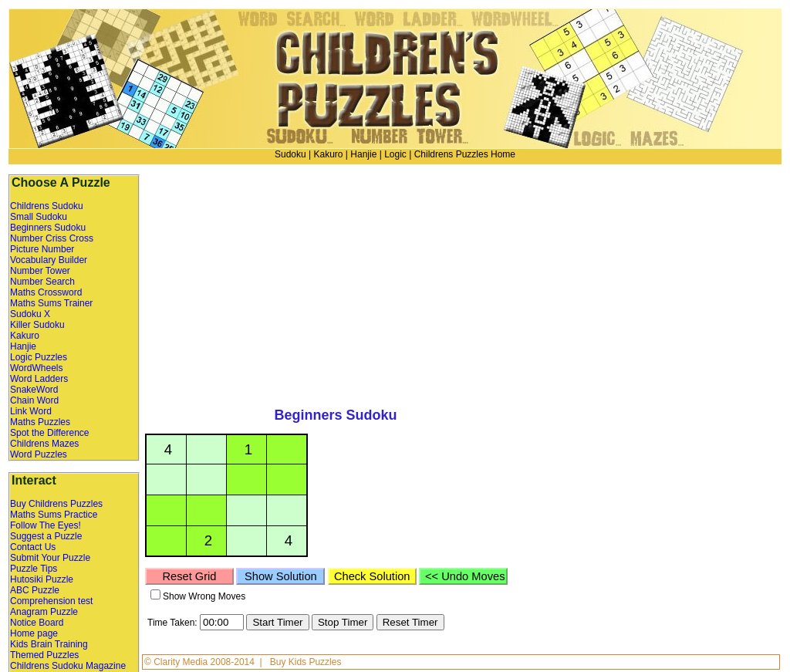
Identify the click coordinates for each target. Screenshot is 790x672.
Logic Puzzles (39, 357)
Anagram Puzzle (44, 612)
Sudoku (290, 154)
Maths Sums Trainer (51, 303)
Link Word (31, 411)
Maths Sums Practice (54, 515)
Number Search (42, 282)
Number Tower (40, 271)
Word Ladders (39, 379)
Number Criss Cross (52, 238)
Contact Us (33, 547)
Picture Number (42, 249)
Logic (395, 154)
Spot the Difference (50, 433)
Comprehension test (51, 601)
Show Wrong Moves (204, 596)
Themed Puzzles (44, 655)
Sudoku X (30, 314)
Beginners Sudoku (48, 228)
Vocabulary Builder (49, 260)
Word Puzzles (39, 454)
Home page (34, 633)
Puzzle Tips (34, 569)
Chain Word (34, 400)
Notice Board (37, 623)
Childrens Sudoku (47, 206)
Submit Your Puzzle (50, 558)
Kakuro (328, 154)
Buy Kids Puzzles (306, 662)
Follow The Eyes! (46, 525)
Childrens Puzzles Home (465, 154)
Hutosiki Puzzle (42, 579)
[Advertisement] (644, 282)
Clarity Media (182, 662)
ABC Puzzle (35, 590)
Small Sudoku (39, 217)
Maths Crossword (46, 292)
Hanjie (363, 154)
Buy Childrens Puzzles (56, 504)
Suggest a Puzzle (46, 536)
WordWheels (36, 368)
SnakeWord (34, 390)
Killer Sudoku (37, 325)
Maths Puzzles (40, 422)
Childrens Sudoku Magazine (68, 666)
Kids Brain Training (49, 644)
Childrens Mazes (44, 444)
